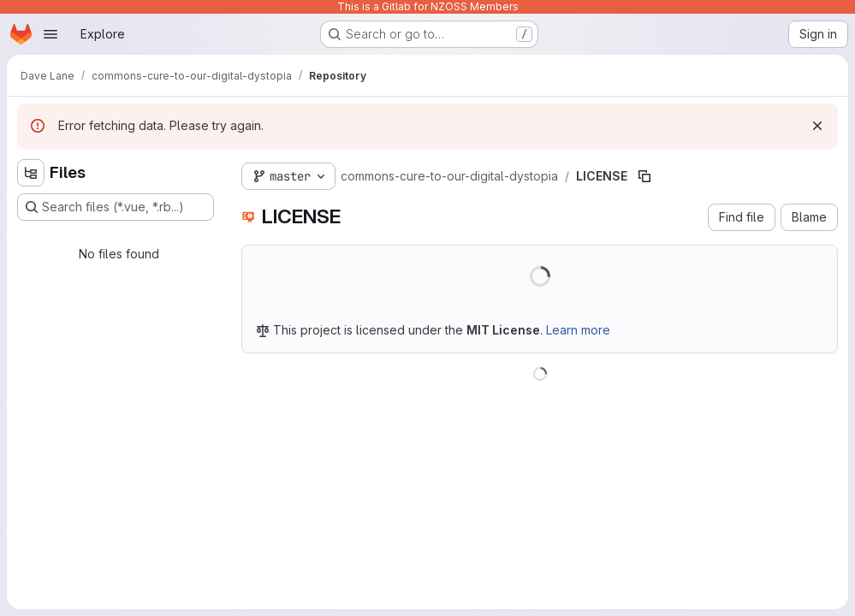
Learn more (578, 330)
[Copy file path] (644, 176)
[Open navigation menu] (50, 34)
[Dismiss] (817, 126)
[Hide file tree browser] (31, 173)
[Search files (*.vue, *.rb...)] (116, 207)
